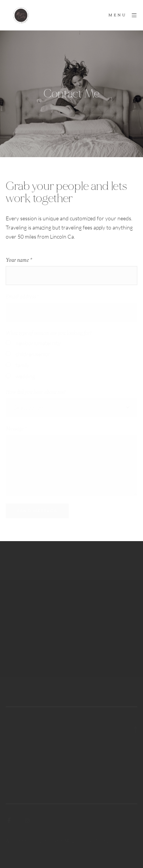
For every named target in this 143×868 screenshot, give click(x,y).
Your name (19, 260)
